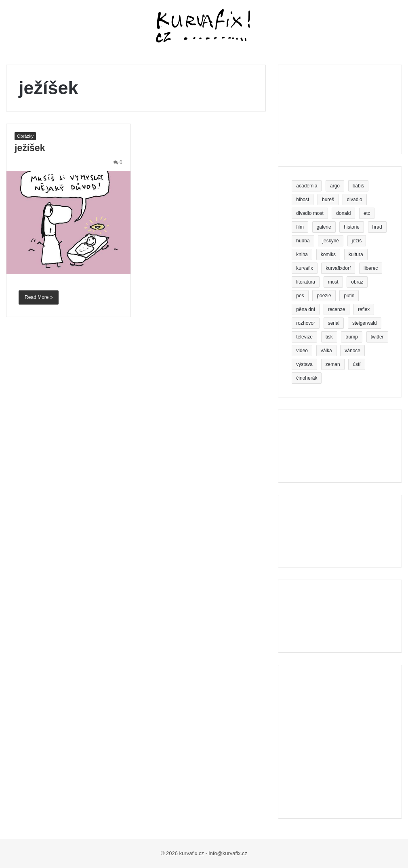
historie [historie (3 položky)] (352, 227)
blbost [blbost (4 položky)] (303, 200)
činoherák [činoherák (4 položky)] (307, 378)
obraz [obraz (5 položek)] (357, 282)
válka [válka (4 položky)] (326, 351)
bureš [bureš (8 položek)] (328, 200)
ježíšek (30, 148)
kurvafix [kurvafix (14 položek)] (304, 268)
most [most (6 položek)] (333, 282)
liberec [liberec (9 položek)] (371, 268)
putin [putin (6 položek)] (349, 296)
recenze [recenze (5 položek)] (337, 309)
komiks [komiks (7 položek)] (328, 254)
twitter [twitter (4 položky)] (377, 337)
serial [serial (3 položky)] (334, 323)
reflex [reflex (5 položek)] (364, 309)
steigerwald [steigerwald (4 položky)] (365, 323)
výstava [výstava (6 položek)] (304, 364)
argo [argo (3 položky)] (335, 186)
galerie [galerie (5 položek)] (324, 227)
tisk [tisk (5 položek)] (329, 337)
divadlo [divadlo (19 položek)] (355, 200)
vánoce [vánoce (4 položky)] (352, 351)
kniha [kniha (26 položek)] (302, 254)
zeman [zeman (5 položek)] (333, 364)
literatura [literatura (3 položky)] (306, 282)
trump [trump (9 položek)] (352, 337)
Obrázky (25, 136)
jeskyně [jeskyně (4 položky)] (331, 241)
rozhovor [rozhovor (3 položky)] (306, 323)
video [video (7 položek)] (302, 351)
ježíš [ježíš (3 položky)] (357, 241)
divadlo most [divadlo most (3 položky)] (310, 213)
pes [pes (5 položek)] (300, 296)
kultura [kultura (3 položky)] (356, 254)
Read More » (39, 297)
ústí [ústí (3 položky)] (356, 364)
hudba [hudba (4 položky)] (303, 241)
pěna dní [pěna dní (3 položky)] (306, 309)
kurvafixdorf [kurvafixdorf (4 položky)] (338, 268)
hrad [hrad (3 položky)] (377, 227)
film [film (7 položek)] (300, 227)
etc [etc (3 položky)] (367, 213)
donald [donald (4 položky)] (343, 213)
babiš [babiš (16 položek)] (359, 186)
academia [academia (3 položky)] (307, 186)
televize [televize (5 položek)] (304, 337)
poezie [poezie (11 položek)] (324, 296)
